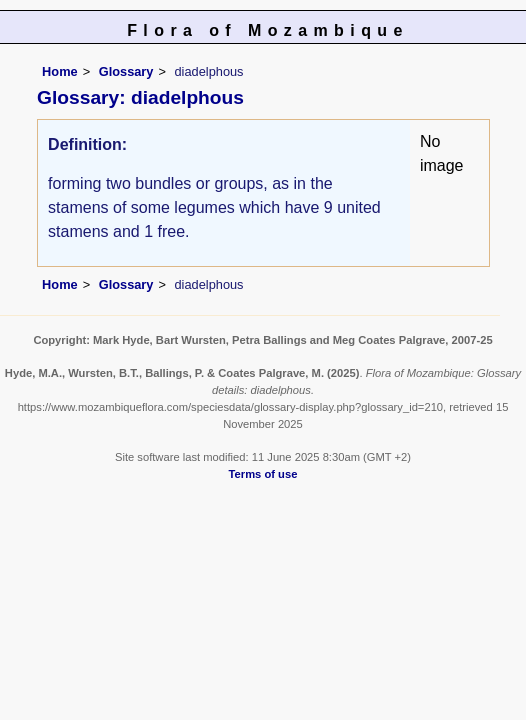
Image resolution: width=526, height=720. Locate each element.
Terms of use (263, 474)
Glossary (126, 71)
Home (60, 71)
